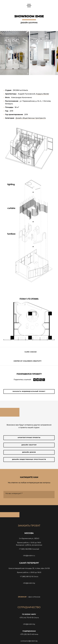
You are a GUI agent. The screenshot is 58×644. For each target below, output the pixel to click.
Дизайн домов (29, 452)
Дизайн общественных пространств (29, 459)
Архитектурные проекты (29, 438)
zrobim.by (22, 597)
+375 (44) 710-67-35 (26, 618)
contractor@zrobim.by (29, 641)
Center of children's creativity (27, 361)
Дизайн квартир (29, 445)
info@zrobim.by (29, 583)
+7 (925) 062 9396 (25, 549)
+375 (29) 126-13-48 (27, 634)
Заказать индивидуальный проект (29, 391)
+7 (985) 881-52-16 (26, 577)
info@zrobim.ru (29, 556)
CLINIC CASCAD (31, 352)
